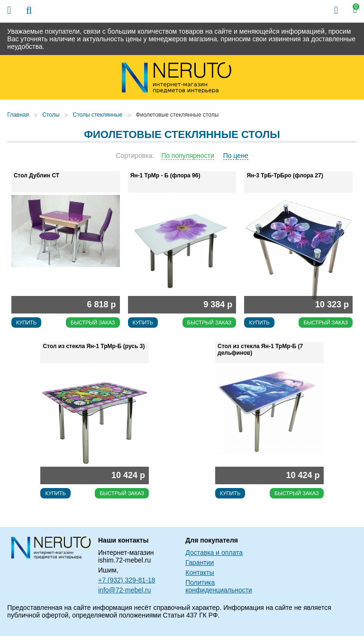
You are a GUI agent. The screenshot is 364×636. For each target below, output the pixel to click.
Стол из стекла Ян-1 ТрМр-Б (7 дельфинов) (260, 350)
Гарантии (200, 562)
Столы (51, 115)
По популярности (188, 156)
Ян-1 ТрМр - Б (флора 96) (165, 175)
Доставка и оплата (214, 553)
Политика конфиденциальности (219, 586)
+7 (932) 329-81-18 (127, 580)
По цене (236, 156)
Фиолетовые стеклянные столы (177, 115)
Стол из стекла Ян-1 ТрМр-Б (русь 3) (94, 346)
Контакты (200, 572)
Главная (18, 115)
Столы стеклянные (98, 115)
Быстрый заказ (93, 323)
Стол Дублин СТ (36, 175)
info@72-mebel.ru (125, 590)
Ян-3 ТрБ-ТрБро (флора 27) (285, 175)
